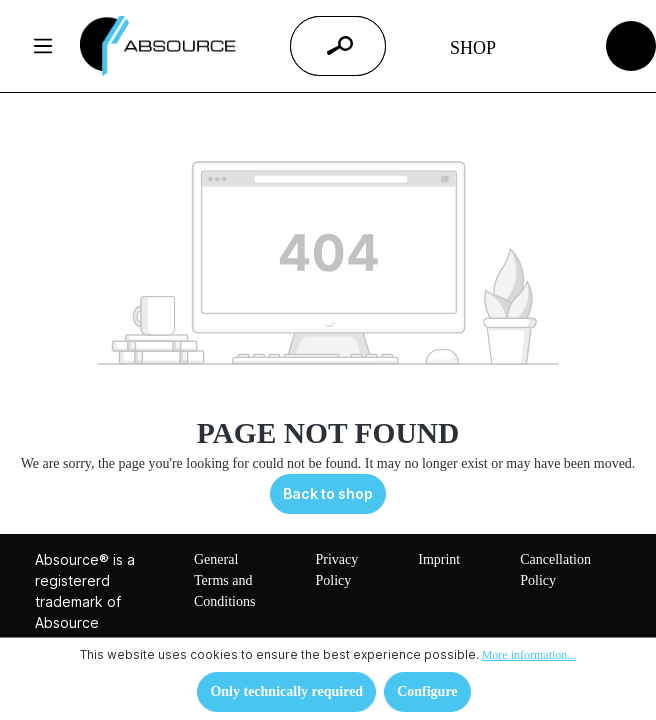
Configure (427, 691)
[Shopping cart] (631, 44)
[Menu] (43, 46)
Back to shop (328, 493)
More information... (529, 655)
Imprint (439, 559)
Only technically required (286, 691)
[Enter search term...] (313, 46)
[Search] (340, 46)
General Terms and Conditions (224, 580)
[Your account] (556, 46)
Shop (473, 48)
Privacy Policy (336, 570)
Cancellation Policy (555, 570)
